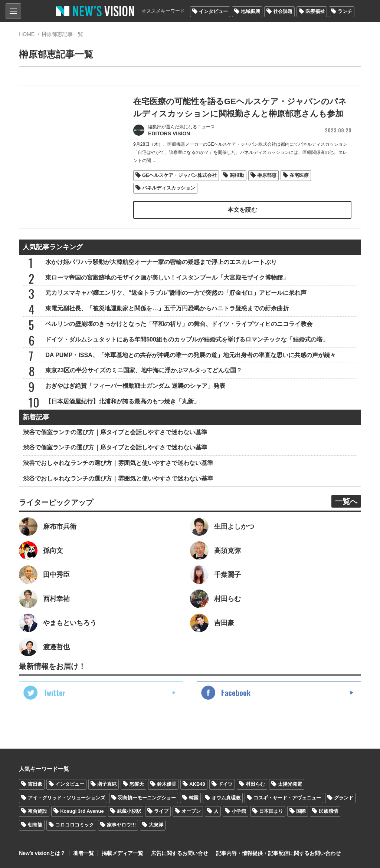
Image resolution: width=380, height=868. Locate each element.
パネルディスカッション (169, 188)
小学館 (239, 811)
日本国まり (271, 811)
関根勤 (237, 175)
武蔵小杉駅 (129, 811)
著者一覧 (83, 853)
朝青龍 (35, 825)
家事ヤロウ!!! (121, 825)
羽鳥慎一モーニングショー (147, 798)
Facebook (236, 693)
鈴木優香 (167, 784)
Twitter (55, 693)
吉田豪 (35, 784)
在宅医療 (299, 175)
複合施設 (37, 811)
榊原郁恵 (267, 175)
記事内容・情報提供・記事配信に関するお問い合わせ (278, 853)
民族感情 (328, 811)
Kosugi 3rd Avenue (82, 811)
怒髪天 (137, 784)
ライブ (161, 811)
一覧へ (346, 501)
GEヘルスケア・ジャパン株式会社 (179, 175)
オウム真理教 (226, 798)
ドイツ (225, 784)
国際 (301, 811)
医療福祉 (315, 11)
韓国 (194, 798)
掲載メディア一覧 (122, 853)
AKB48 (197, 784)
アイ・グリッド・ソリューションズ (66, 798)
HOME (27, 34)
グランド (344, 798)
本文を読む (242, 210)
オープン (191, 811)
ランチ (345, 11)
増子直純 (107, 784)
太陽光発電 (290, 784)
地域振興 (250, 11)
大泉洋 (156, 825)
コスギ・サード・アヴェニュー (287, 798)
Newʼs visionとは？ (42, 853)
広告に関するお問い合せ (180, 853)
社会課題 (283, 11)
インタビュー (213, 11)
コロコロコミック (75, 825)
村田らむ (255, 784)
